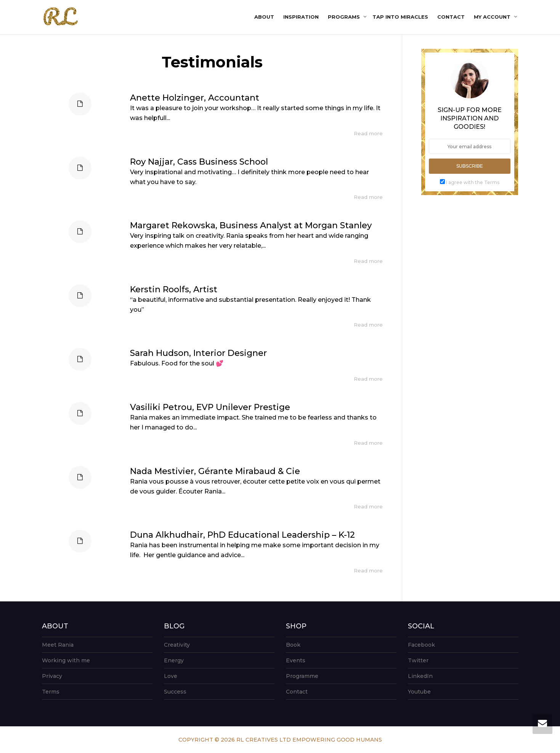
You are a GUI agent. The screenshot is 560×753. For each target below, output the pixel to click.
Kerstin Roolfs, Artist (174, 289)
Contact (451, 17)
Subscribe (470, 166)
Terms (51, 692)
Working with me (66, 660)
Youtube (419, 692)
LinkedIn (420, 676)
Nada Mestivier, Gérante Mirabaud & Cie (215, 471)
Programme (302, 676)
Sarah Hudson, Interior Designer (198, 353)
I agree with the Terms (473, 182)
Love (171, 676)
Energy (174, 660)
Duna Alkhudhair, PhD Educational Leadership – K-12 (242, 535)
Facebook (421, 645)
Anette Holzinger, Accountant (195, 98)
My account (493, 17)
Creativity (177, 645)
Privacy (52, 676)
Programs (345, 17)
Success (175, 692)
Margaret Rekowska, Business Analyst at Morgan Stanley (251, 225)
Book (293, 645)
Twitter (418, 660)
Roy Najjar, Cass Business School (199, 162)
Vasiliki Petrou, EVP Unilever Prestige (210, 407)
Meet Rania (58, 645)
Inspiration (301, 17)
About (264, 17)
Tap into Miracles (400, 17)
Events (296, 660)
